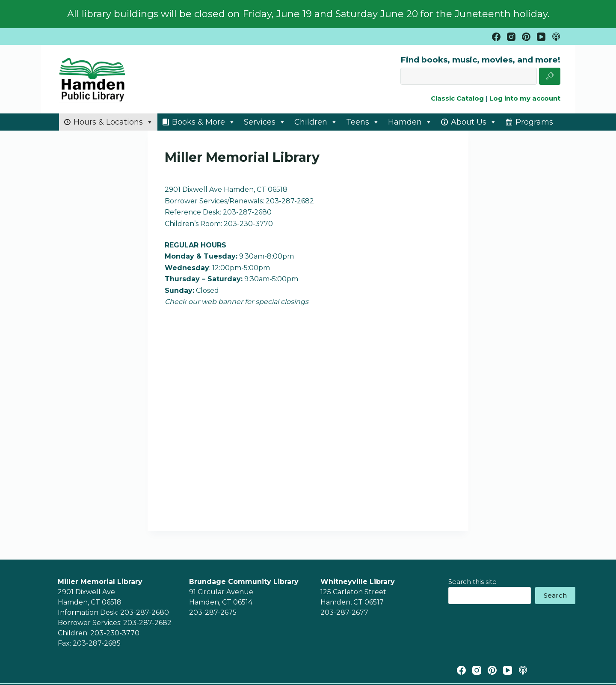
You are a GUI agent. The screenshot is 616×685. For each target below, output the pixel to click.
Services (265, 122)
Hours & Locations (113, 122)
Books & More (204, 122)
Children (316, 122)
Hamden (410, 122)
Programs (534, 122)
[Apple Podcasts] (556, 37)
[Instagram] (511, 37)
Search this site (472, 582)
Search (555, 595)
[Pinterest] (526, 37)
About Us (474, 122)
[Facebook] (496, 37)
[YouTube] (541, 37)
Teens (363, 122)
